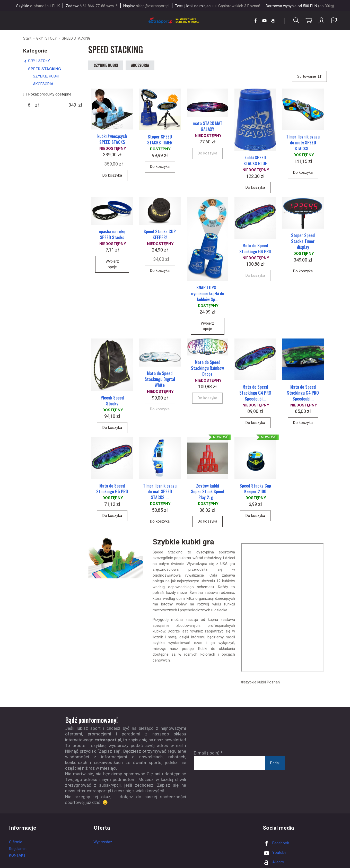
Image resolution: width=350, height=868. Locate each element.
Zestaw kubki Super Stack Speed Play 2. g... (208, 493)
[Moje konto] (321, 20)
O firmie (16, 843)
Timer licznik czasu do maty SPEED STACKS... (303, 143)
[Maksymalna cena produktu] (72, 105)
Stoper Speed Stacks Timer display (303, 242)
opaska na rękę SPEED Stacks (112, 235)
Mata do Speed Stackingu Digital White (160, 380)
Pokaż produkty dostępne (47, 94)
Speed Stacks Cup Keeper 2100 (255, 490)
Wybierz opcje (112, 265)
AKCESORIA (140, 65)
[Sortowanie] (309, 77)
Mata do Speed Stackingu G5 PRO (112, 490)
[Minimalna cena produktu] (29, 105)
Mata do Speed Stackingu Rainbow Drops (207, 369)
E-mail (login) (207, 754)
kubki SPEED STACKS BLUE (255, 161)
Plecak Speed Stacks (112, 402)
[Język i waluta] (334, 20)
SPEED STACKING (45, 69)
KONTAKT (17, 857)
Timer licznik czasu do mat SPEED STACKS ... (160, 493)
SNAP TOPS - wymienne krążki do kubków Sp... (208, 294)
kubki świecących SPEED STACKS (112, 140)
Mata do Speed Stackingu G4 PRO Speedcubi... (255, 394)
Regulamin (18, 850)
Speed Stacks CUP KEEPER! (160, 235)
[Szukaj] (296, 20)
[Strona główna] (175, 20)
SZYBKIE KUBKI (106, 65)
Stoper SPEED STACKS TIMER (160, 140)
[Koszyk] (309, 20)
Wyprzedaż (103, 843)
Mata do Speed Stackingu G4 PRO (255, 249)
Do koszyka (112, 176)
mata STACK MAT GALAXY (208, 127)
